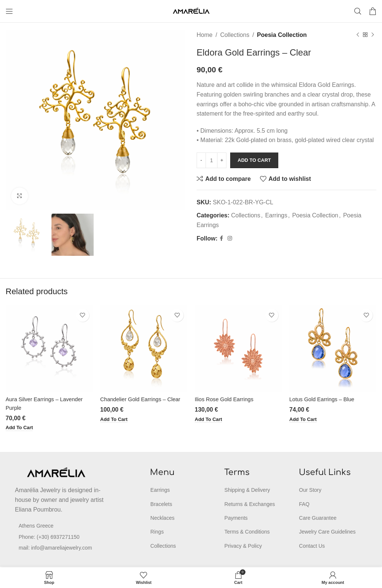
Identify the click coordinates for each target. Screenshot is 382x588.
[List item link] (63, 537)
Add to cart (254, 160)
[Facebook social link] (221, 238)
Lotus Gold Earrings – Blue (325, 399)
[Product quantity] (212, 160)
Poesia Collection (282, 35)
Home (205, 35)
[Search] (358, 11)
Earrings (276, 215)
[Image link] (56, 473)
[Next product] (373, 35)
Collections (235, 35)
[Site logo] (191, 11)
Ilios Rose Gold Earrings (227, 399)
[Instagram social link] (230, 238)
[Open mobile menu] (9, 11)
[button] (21, 428)
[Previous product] (358, 35)
